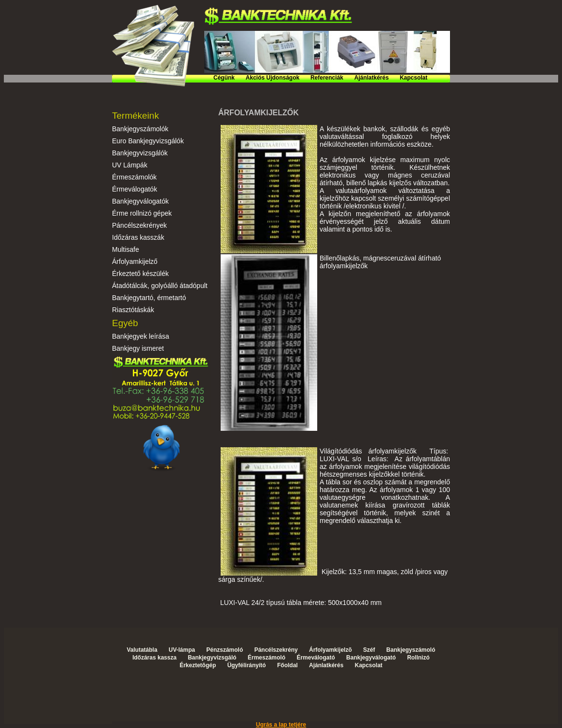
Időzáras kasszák (138, 237)
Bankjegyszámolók (140, 129)
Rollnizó (418, 658)
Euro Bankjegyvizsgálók (148, 141)
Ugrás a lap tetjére (281, 725)
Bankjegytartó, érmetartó (149, 298)
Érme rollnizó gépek (142, 213)
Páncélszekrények (140, 225)
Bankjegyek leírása (140, 336)
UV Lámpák (130, 165)
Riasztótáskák (133, 310)
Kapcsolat (414, 78)
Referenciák (327, 78)
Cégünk (224, 78)
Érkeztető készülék (140, 274)
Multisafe (126, 249)
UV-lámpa (182, 650)
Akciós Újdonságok (273, 78)
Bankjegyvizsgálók (140, 153)
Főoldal (288, 665)
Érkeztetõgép (198, 665)
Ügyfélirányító (247, 665)
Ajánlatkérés (372, 78)
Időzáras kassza (154, 658)
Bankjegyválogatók (140, 201)
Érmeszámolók (134, 177)
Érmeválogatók (134, 189)
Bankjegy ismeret (138, 348)
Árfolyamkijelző (135, 261)
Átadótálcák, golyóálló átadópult (160, 286)
